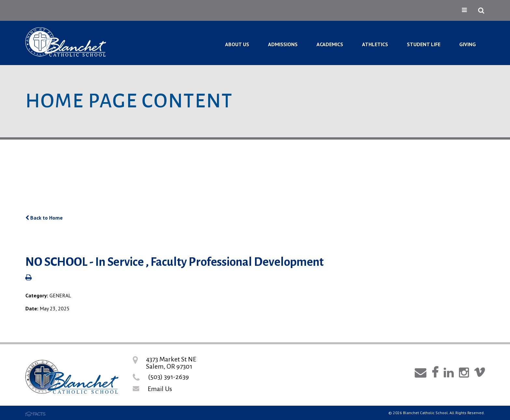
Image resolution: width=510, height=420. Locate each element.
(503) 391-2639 (168, 377)
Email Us (160, 389)
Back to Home (44, 218)
